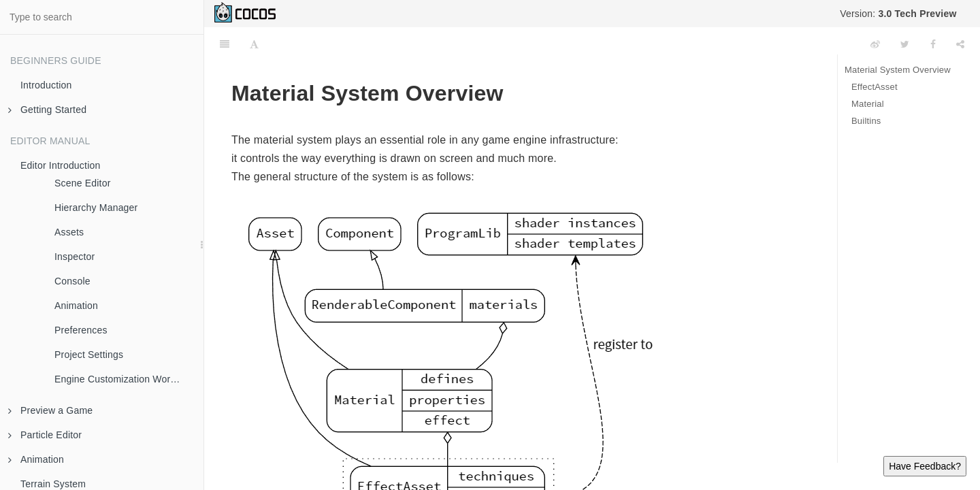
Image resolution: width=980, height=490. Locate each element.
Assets (69, 232)
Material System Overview (898, 70)
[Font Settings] (254, 44)
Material (868, 104)
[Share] (960, 44)
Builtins (866, 121)
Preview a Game (50, 410)
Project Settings (89, 355)
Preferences (81, 330)
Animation (76, 306)
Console (72, 281)
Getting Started (47, 110)
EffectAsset (875, 87)
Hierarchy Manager (96, 208)
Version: (898, 14)
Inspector (75, 257)
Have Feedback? (925, 466)
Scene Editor (83, 183)
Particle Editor (45, 435)
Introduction (46, 85)
